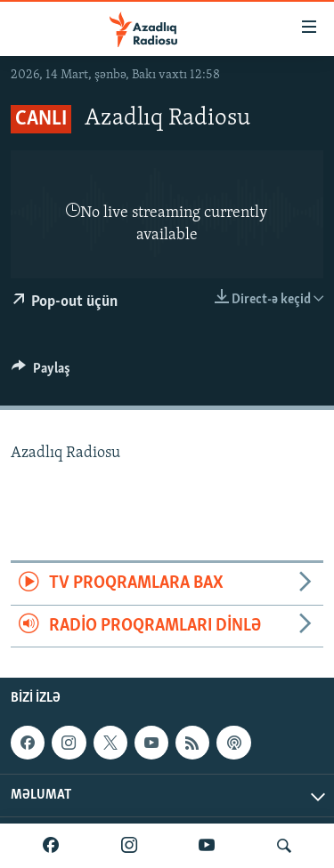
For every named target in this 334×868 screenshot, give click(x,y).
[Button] (41, 373)
